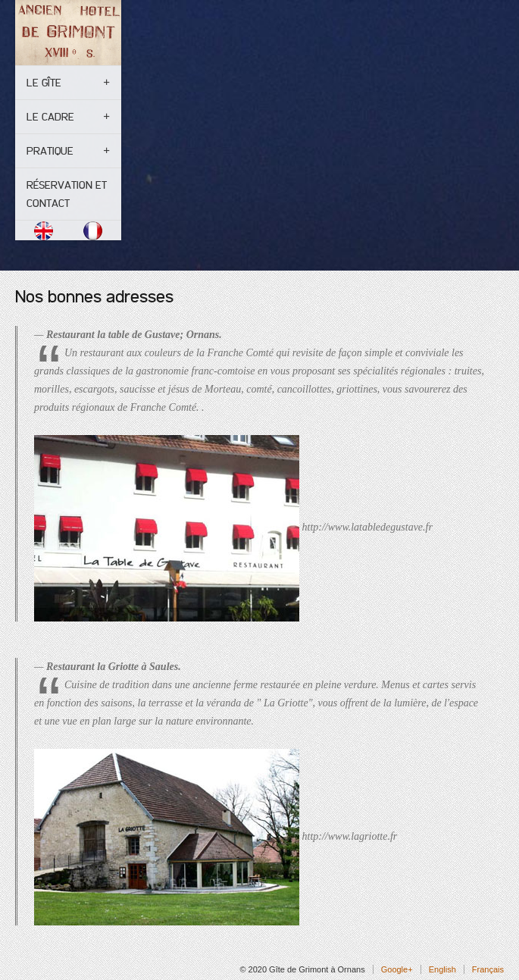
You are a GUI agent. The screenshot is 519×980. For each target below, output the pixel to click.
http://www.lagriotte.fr (350, 836)
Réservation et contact (67, 194)
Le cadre (50, 117)
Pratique (50, 151)
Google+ (397, 969)
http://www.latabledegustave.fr (367, 527)
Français (488, 969)
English (442, 969)
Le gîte (44, 83)
